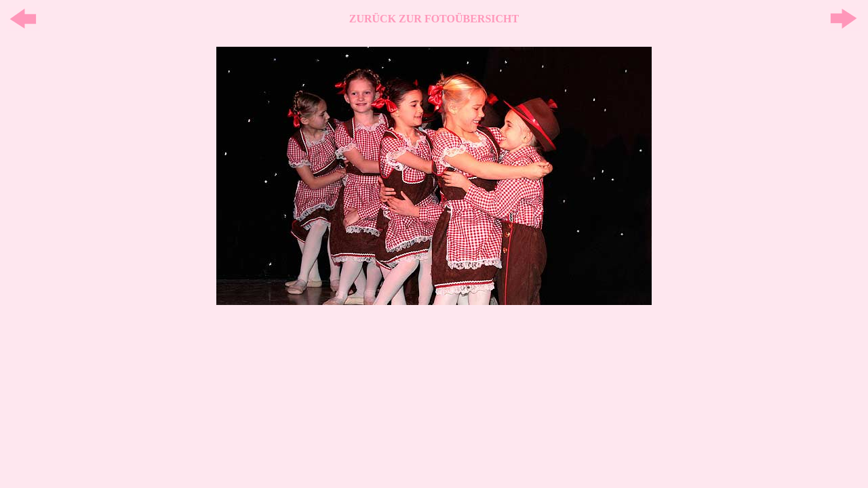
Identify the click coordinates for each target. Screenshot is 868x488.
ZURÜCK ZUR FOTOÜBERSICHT (434, 19)
